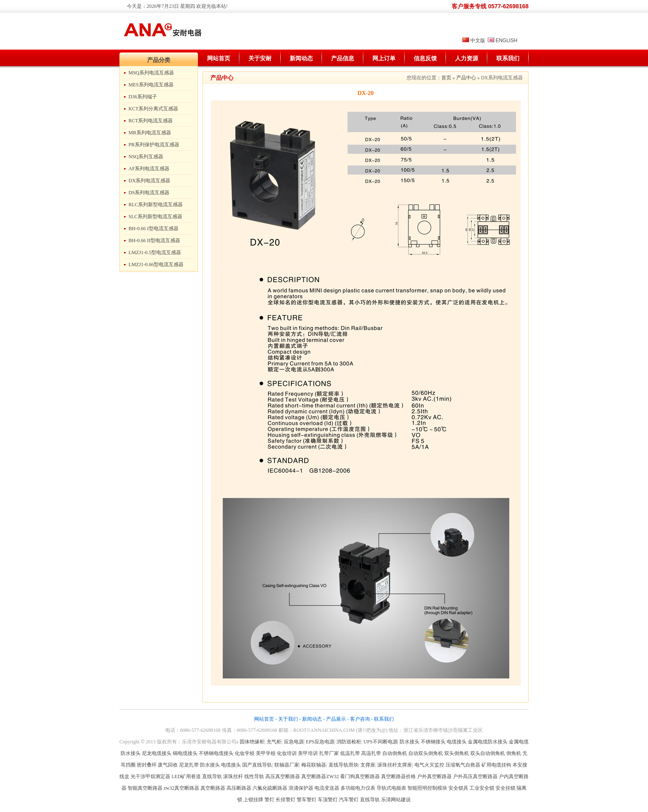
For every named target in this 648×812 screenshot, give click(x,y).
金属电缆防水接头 (488, 742)
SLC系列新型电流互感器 (155, 217)
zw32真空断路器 (181, 788)
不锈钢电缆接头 (216, 753)
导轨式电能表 (391, 788)
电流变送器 (327, 788)
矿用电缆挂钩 (496, 765)
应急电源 (294, 742)
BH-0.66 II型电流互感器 (154, 241)
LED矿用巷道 (186, 776)
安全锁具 (458, 788)
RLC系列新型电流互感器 (156, 205)
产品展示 (336, 719)
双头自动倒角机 (488, 753)
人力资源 (467, 58)
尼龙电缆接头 (157, 753)
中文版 (478, 40)
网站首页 (219, 58)
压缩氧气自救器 (463, 765)
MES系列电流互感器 (151, 85)
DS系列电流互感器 (149, 193)
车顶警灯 (328, 800)
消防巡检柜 (349, 742)
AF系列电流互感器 (149, 169)
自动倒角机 (395, 753)
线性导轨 (254, 776)
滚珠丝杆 (233, 776)
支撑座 (368, 765)
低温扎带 (350, 753)
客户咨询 (360, 719)
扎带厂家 (329, 753)
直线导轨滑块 (343, 765)
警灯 (269, 800)
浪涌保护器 (301, 788)
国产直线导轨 (257, 765)
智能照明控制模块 (427, 788)
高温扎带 (371, 753)
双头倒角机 (457, 753)
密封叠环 (147, 765)
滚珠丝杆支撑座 (395, 765)
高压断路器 (239, 788)
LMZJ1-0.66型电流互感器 (156, 264)
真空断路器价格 (398, 776)
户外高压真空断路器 (475, 776)
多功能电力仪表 (358, 788)
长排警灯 (286, 800)
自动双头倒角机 (426, 753)
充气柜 (274, 742)
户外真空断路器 (434, 776)
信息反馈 (425, 58)
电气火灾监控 (429, 765)
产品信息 (343, 58)
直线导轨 (212, 776)
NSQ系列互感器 (146, 157)
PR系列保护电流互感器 (154, 145)
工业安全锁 (482, 788)
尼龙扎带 (189, 765)
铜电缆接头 (185, 753)
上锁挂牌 (253, 800)
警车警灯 (307, 800)
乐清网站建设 (396, 800)
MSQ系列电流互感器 (151, 73)
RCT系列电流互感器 (151, 121)
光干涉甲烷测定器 (150, 776)
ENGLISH (506, 40)
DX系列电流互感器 (149, 181)
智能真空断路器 (145, 788)
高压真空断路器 (283, 776)
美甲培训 (308, 753)
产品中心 (466, 78)
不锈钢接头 (433, 742)
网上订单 (384, 58)
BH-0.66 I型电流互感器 (154, 229)
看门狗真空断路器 (360, 776)
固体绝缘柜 (252, 742)
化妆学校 (245, 753)
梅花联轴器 (314, 765)
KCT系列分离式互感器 (153, 109)
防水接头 (410, 742)
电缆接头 (457, 742)
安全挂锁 (505, 788)
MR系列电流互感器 (150, 133)
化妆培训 (287, 753)
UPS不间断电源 (381, 742)
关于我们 (288, 719)
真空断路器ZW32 (320, 776)
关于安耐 (260, 58)
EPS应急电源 (320, 742)
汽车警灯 (349, 800)
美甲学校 (266, 753)
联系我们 (508, 58)
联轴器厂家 (287, 765)
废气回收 (168, 765)
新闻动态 (301, 58)
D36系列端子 (143, 97)
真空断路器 (213, 788)
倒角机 (514, 753)
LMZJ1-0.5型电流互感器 (155, 252)
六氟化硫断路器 (270, 788)
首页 (446, 78)
